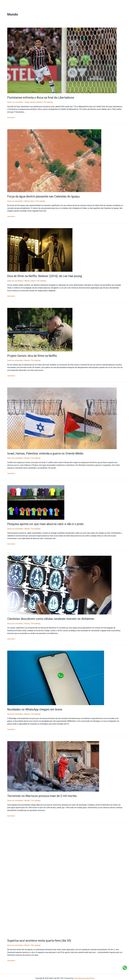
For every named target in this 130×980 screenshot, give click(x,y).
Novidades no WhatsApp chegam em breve (33, 708)
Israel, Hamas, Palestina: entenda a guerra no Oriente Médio (44, 452)
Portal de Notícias (18, 3)
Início (6, 3)
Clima (33, 201)
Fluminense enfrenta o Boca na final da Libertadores (39, 97)
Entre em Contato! (61, 3)
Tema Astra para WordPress (84, 976)
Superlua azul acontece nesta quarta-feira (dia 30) (38, 938)
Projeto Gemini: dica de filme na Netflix (31, 355)
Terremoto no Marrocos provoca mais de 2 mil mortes (40, 794)
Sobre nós (47, 3)
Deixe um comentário (15, 102)
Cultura (33, 280)
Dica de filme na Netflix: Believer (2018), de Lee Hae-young (43, 276)
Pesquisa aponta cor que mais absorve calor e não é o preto (44, 523)
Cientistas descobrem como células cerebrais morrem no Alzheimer (48, 617)
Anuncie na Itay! (34, 3)
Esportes (33, 102)
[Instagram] (127, 3)
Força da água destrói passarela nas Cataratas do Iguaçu (42, 196)
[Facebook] (124, 3)
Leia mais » (12, 117)
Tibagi (27, 102)
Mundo (40, 102)
